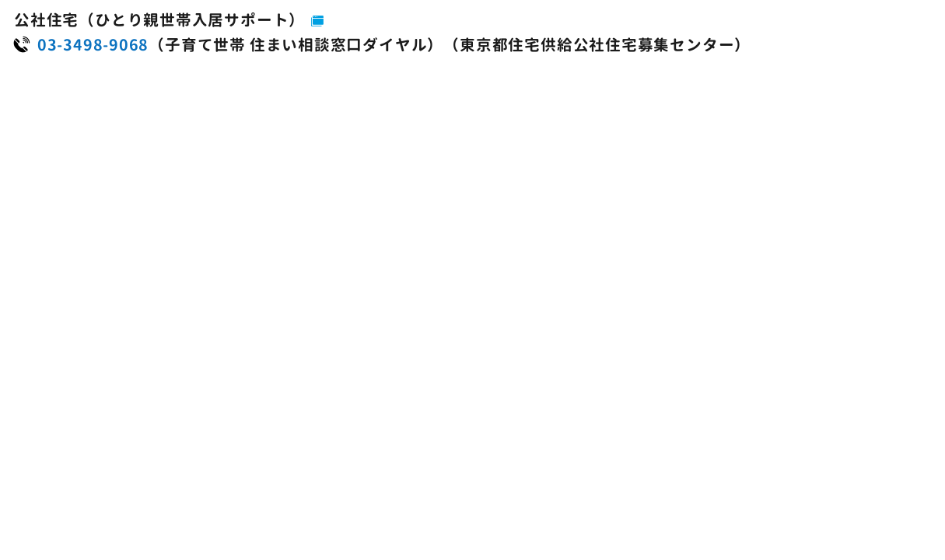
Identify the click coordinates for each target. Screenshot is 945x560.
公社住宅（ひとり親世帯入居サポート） (159, 20)
